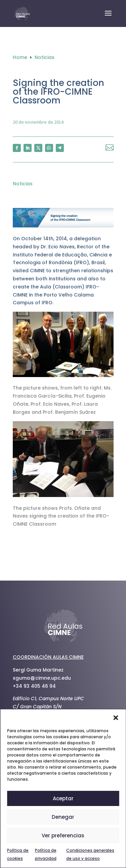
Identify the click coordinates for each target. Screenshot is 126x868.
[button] (116, 718)
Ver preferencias (63, 835)
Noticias (23, 184)
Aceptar (63, 798)
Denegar (63, 817)
